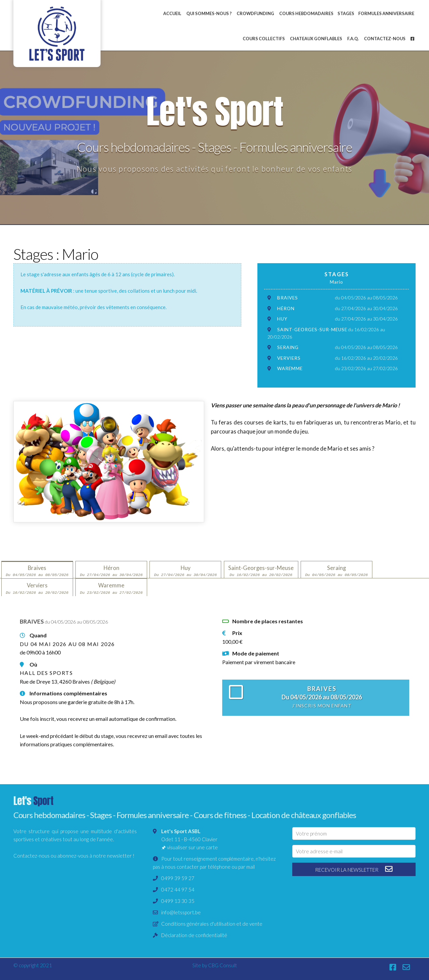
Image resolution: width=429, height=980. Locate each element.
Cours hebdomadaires (306, 13)
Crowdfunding (255, 13)
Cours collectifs (264, 39)
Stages (346, 13)
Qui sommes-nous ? (209, 13)
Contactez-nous (385, 39)
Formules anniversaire (386, 13)
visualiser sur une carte (192, 847)
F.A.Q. (353, 39)
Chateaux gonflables (316, 39)
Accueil (172, 13)
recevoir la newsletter (354, 869)
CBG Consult (223, 965)
